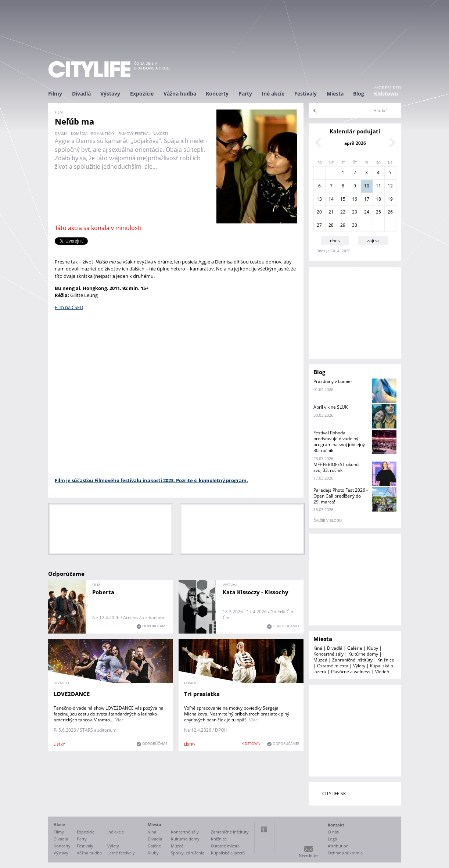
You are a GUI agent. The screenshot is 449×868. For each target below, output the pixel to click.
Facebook (264, 829)
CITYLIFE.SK (334, 794)
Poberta (103, 592)
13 (319, 199)
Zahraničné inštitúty (352, 660)
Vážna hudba (180, 94)
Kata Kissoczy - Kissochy (256, 592)
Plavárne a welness (351, 672)
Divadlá (81, 94)
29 (343, 225)
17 (367, 199)
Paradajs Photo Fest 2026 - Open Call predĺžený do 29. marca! (341, 496)
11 (378, 186)
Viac (120, 720)
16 (355, 199)
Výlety (359, 666)
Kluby (373, 648)
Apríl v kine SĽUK (331, 407)
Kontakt (336, 825)
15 (343, 199)
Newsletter (309, 855)
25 (378, 212)
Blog (359, 94)
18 (378, 199)
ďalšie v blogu (328, 520)
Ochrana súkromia (345, 853)
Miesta (335, 94)
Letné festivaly (121, 853)
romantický (103, 133)
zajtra (373, 241)
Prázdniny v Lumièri (333, 381)
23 (355, 212)
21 (331, 212)
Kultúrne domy (363, 654)
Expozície (142, 94)
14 (331, 199)
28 (331, 225)
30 (355, 225)
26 (390, 212)
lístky (59, 744)
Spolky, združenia (188, 853)
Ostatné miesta (333, 666)
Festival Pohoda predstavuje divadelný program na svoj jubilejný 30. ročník (339, 442)
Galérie (355, 648)
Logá (332, 839)
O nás (333, 832)
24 (367, 212)
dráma (61, 133)
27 (319, 225)
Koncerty (217, 94)
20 (319, 212)
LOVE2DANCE (72, 694)
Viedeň (382, 672)
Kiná (318, 648)
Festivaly (306, 94)
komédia (79, 133)
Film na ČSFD (69, 307)
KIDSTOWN (251, 743)
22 (343, 212)
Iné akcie (273, 94)
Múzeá (320, 660)
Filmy (55, 94)
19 (390, 199)
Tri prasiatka (202, 694)
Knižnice (386, 660)
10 (367, 186)
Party (245, 94)
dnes (335, 241)
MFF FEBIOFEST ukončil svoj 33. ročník (337, 467)
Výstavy (110, 94)
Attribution (338, 846)
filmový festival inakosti (143, 133)
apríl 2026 (355, 143)
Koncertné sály (328, 654)
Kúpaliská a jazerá (228, 853)
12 (390, 186)
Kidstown (386, 94)
